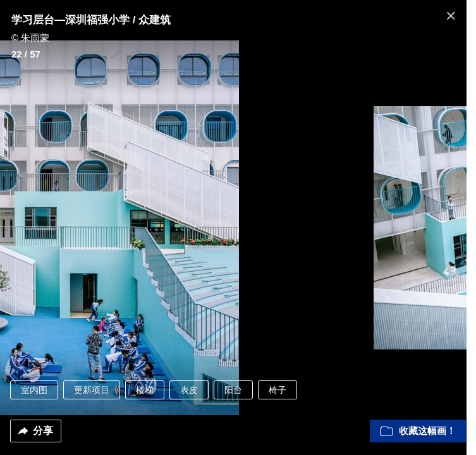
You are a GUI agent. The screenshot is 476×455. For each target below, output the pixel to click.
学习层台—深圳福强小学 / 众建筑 (91, 20)
